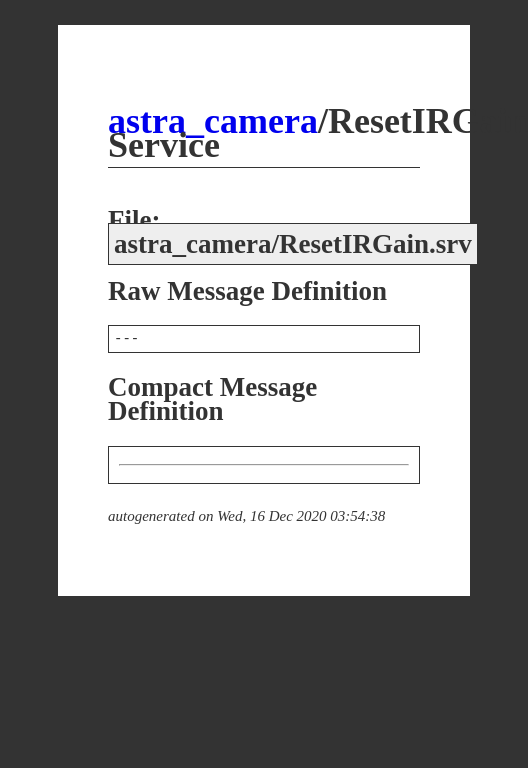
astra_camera (213, 121)
